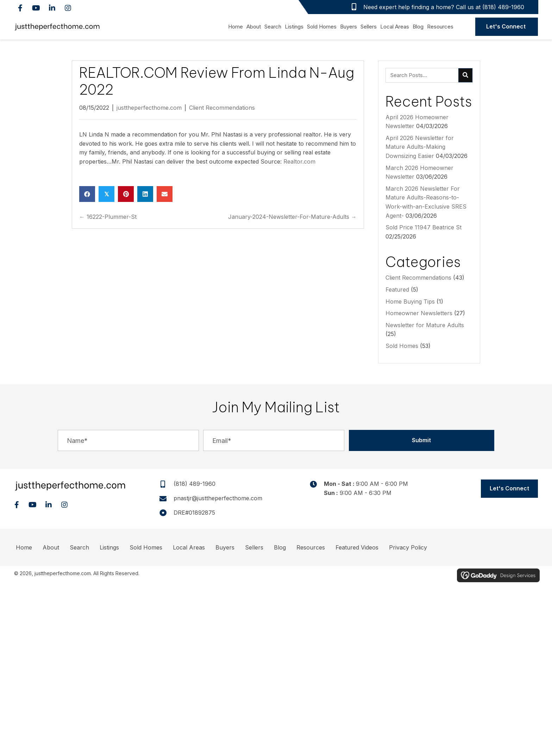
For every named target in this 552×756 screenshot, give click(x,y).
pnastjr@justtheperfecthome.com (218, 498)
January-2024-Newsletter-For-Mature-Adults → (292, 217)
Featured (397, 290)
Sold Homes (402, 346)
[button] (20, 8)
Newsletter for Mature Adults (425, 325)
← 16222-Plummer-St (108, 217)
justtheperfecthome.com (149, 108)
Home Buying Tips (410, 301)
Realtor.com (299, 161)
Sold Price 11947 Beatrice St (424, 227)
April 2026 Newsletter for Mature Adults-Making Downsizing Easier (420, 147)
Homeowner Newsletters (419, 313)
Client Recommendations (222, 108)
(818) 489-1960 (503, 7)
